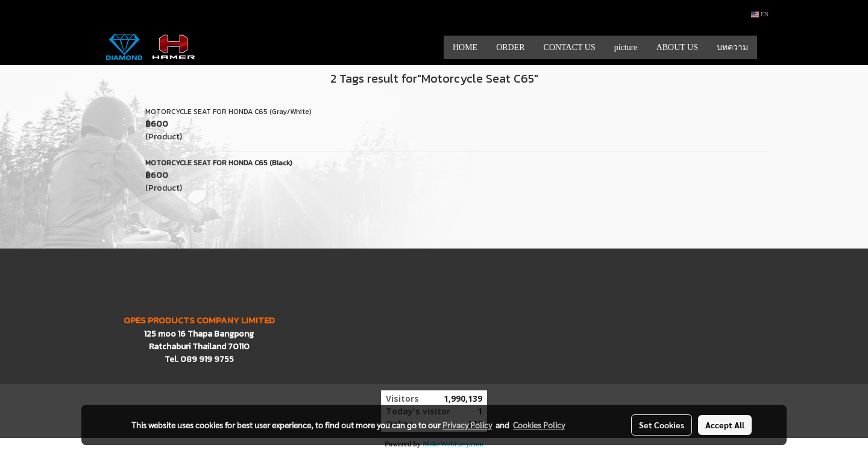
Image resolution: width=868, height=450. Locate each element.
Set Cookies (662, 425)
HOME (465, 47)
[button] (768, 47)
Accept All (725, 425)
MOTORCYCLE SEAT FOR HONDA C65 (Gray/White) (228, 112)
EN (760, 14)
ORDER (510, 47)
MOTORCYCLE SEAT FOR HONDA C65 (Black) (219, 163)
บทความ (732, 47)
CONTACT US (570, 47)
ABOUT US (677, 47)
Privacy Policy (467, 425)
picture (626, 47)
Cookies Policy (539, 425)
